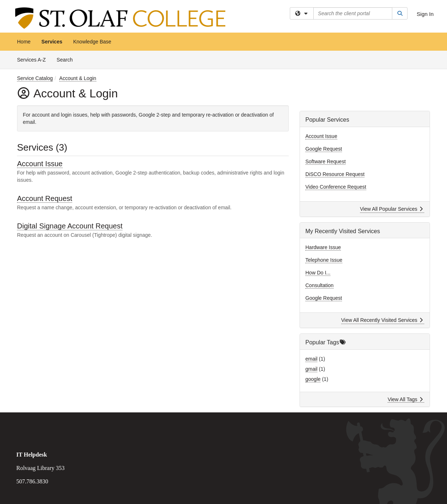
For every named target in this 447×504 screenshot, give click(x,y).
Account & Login (78, 78)
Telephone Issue (324, 260)
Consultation (319, 285)
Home (24, 42)
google (313, 379)
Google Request (324, 149)
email (311, 359)
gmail (311, 369)
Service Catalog (35, 78)
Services (52, 42)
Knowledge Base (92, 42)
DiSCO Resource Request (335, 174)
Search (67, 59)
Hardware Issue (323, 247)
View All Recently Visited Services (382, 320)
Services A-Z (31, 60)
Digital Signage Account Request (70, 226)
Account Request (45, 198)
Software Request (325, 161)
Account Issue (40, 164)
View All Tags (405, 399)
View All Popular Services (391, 209)
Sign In (425, 14)
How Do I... (318, 273)
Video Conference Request (336, 187)
